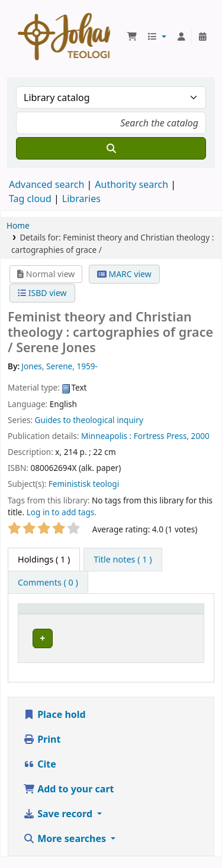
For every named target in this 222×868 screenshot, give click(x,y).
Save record (59, 825)
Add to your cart (69, 800)
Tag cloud (30, 199)
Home (18, 225)
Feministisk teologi (84, 484)
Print (42, 750)
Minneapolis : (106, 436)
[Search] (111, 148)
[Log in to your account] (181, 37)
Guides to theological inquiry (89, 420)
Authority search (131, 184)
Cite (40, 775)
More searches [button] (66, 850)
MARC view (124, 274)
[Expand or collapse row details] (169, 650)
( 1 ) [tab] (44, 559)
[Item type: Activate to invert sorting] (77, 615)
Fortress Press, (161, 436)
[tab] (123, 560)
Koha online (64, 37)
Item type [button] (44, 614)
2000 (200, 436)
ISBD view (42, 293)
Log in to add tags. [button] (62, 512)
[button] (132, 37)
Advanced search (46, 184)
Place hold (54, 726)
